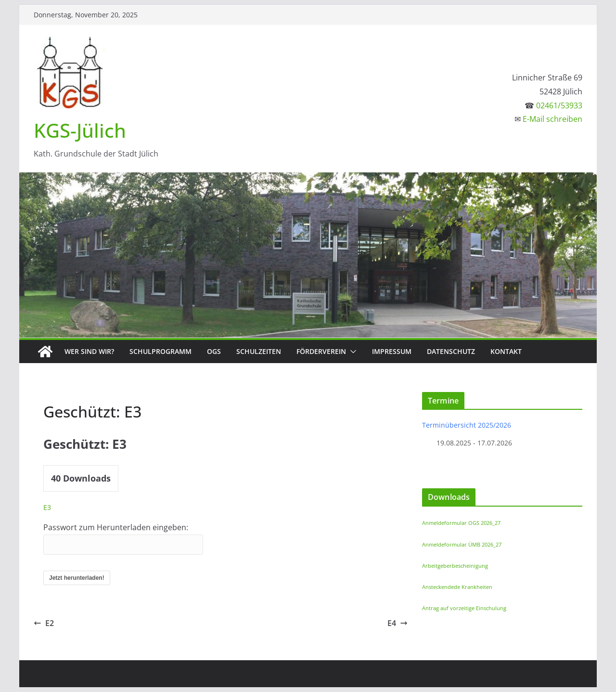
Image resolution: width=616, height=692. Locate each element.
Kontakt (506, 351)
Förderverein (321, 351)
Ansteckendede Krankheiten (457, 587)
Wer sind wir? (89, 351)
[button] (351, 352)
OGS (214, 351)
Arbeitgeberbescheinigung (455, 566)
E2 (44, 623)
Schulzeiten (259, 351)
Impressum (392, 351)
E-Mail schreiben (552, 119)
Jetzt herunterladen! (77, 578)
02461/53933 (559, 105)
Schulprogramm (160, 351)
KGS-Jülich (80, 130)
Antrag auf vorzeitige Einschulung (464, 608)
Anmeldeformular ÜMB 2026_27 (462, 544)
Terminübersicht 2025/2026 (467, 425)
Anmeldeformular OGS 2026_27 (461, 523)
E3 (47, 507)
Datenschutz (451, 351)
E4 (398, 623)
